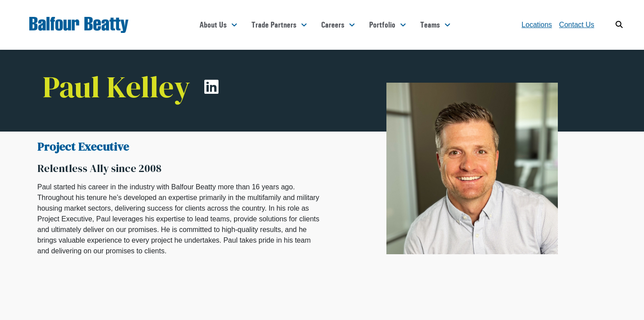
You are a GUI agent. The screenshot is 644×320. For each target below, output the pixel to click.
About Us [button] (213, 25)
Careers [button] (333, 25)
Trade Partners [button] (274, 25)
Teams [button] (430, 25)
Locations (537, 25)
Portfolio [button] (382, 25)
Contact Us (577, 25)
